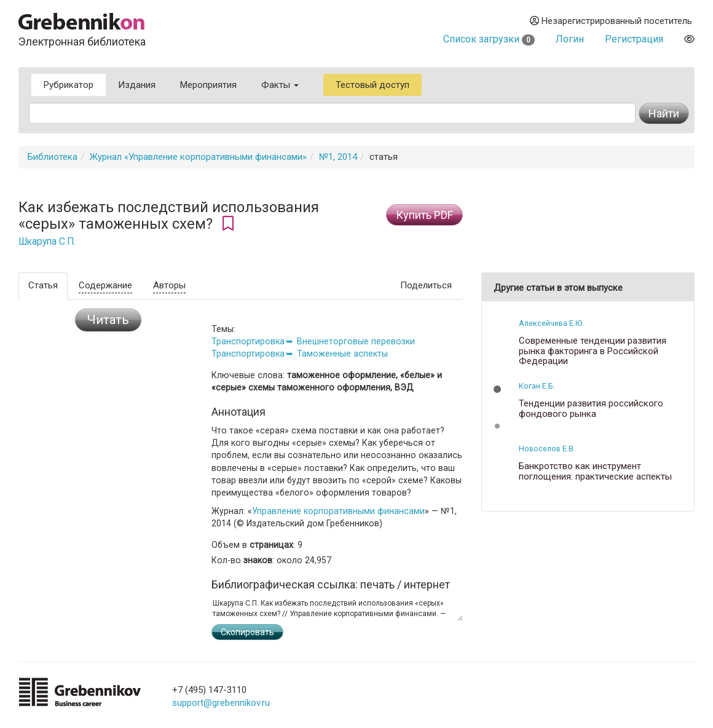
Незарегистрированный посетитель (611, 21)
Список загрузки (489, 39)
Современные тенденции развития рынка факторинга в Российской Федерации (593, 351)
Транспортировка (248, 341)
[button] (497, 389)
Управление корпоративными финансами (338, 511)
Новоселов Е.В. (547, 449)
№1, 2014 (338, 157)
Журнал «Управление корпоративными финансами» (198, 157)
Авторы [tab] (169, 285)
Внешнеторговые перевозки (356, 341)
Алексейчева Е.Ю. (551, 323)
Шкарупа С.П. (47, 242)
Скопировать (247, 632)
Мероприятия (208, 85)
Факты (280, 85)
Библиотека (53, 157)
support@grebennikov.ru (221, 703)
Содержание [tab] (105, 285)
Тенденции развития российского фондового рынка (591, 409)
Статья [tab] (43, 285)
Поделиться (426, 285)
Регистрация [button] (634, 39)
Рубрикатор (69, 85)
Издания (137, 85)
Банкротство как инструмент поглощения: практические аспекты (595, 471)
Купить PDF (424, 215)
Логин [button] (570, 39)
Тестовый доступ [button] (372, 85)
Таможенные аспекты (342, 354)
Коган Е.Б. (537, 386)
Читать (108, 320)
